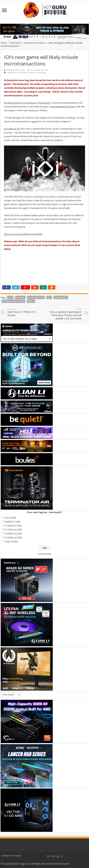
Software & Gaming (37, 72)
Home (4, 43)
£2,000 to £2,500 (13, 534)
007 (11, 298)
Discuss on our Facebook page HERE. (23, 234)
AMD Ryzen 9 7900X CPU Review (25, 312)
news (31, 301)
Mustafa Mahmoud (16, 70)
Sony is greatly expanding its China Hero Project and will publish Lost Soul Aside (64, 314)
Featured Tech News (35, 43)
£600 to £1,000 (12, 522)
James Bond (61, 298)
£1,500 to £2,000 (13, 530)
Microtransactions (14, 301)
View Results (44, 554)
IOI (49, 298)
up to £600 (10, 518)
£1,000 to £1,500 (13, 526)
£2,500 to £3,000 (13, 537)
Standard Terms (61, 864)
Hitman (21, 298)
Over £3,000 (11, 541)
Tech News (15, 43)
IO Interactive (36, 298)
